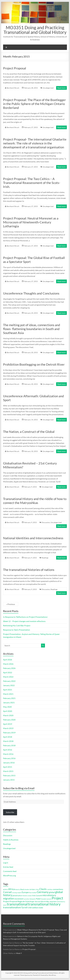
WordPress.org (9, 875)
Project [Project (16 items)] (57, 898)
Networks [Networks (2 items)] (33, 899)
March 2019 (8, 728)
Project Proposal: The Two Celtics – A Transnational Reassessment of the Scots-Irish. (32, 183)
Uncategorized (48, 88)
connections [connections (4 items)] (58, 889)
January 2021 (9, 702)
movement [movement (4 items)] (19, 899)
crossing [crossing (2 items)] (14, 893)
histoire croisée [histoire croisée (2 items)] (27, 896)
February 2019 (9, 733)
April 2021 (8, 690)
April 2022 (8, 672)
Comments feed (10, 871)
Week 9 (19, 953)
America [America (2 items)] (18, 889)
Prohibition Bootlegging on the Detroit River (34, 364)
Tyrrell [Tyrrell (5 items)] (24, 907)
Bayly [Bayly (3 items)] (22, 889)
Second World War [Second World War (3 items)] (42, 902)
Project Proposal (15, 68)
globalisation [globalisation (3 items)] (17, 896)
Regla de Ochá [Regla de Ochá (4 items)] (24, 901)
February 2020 (9, 720)
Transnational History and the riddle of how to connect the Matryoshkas (35, 501)
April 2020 (8, 711)
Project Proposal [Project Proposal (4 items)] (10, 901)
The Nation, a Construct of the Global (29, 432)
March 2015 (8, 771)
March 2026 (8, 664)
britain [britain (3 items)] (32, 889)
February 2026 (9, 668)
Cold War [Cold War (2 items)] (50, 889)
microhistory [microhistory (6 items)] (49, 895)
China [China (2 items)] (37, 889)
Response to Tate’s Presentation (17, 630)
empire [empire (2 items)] (19, 893)
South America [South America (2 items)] (61, 902)
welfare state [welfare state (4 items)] (38, 907)
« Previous (11, 604)
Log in (6, 863)
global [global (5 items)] (52, 892)
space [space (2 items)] (5, 905)
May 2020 (7, 707)
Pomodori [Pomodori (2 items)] (44, 899)
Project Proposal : (29, 949)
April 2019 (8, 724)
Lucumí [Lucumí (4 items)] (39, 895)
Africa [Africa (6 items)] (11, 889)
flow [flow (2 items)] (30, 893)
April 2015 (8, 767)
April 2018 (8, 737)
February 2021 (9, 698)
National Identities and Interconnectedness (33, 538)
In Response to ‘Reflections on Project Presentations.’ (25, 617)
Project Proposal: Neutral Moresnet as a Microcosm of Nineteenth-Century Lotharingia (31, 222)
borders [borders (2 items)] (27, 889)
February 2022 (9, 681)
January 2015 (9, 780)
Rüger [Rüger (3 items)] (32, 902)
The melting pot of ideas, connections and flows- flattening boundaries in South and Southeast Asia (32, 329)
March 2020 (8, 715)
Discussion (46, 522)
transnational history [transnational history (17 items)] (44, 904)
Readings (45, 558)
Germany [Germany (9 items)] (43, 892)
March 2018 (8, 741)
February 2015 (9, 775)
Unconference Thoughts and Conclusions (31, 293)
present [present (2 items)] (49, 899)
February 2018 (9, 745)
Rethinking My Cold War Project (17, 625)
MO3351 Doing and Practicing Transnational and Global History (35, 30)
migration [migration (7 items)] (9, 898)
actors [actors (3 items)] (5, 889)
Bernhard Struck (13, 88)
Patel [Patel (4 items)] (38, 899)
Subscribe (10, 812)
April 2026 (8, 660)
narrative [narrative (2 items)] (27, 899)
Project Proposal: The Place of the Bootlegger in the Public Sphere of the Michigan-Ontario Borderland (34, 104)
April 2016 (8, 750)
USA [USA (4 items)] (30, 907)
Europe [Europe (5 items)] (25, 892)
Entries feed (8, 867)
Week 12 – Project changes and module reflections (24, 621)
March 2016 (8, 754)
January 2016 (9, 763)
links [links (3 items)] (34, 896)
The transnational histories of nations (29, 570)
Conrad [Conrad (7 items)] (7, 892)
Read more (61, 88)
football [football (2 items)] (34, 893)
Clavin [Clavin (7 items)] (43, 889)
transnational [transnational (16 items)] (17, 904)
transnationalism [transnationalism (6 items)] (12, 907)
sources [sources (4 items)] (53, 901)
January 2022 (9, 685)
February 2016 (9, 758)
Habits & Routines (11, 840)
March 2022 (8, 677)
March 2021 (8, 694)
